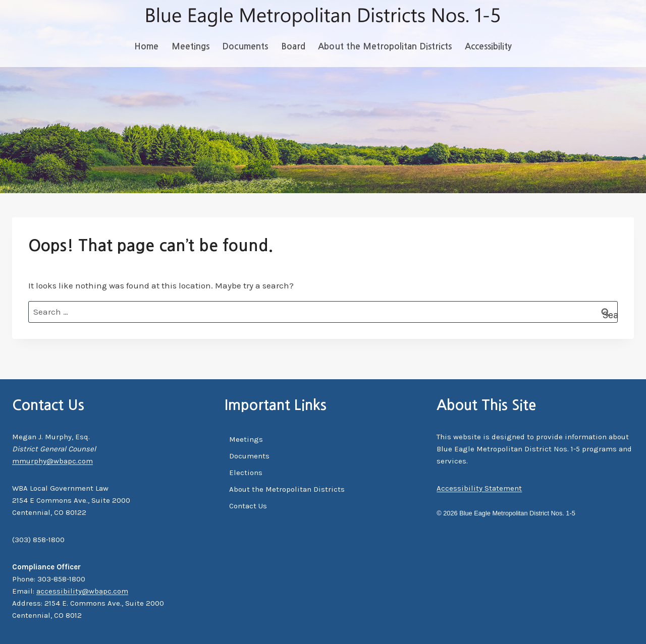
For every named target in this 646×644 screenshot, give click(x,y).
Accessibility (488, 47)
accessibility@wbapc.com (82, 591)
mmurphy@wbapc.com (52, 461)
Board (293, 47)
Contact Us (248, 506)
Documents (245, 47)
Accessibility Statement (479, 488)
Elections (246, 473)
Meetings (191, 47)
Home (146, 47)
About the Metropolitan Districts (385, 47)
